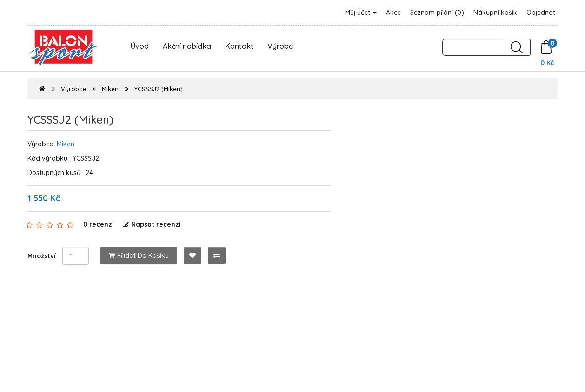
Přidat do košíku (139, 255)
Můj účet (361, 13)
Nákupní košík (495, 13)
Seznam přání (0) (437, 13)
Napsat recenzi (152, 224)
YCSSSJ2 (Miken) (159, 89)
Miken (110, 89)
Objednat (541, 13)
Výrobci (281, 46)
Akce (393, 13)
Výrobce (73, 89)
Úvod (140, 46)
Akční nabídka (187, 46)
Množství (42, 256)
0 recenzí (99, 224)
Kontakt (239, 46)
